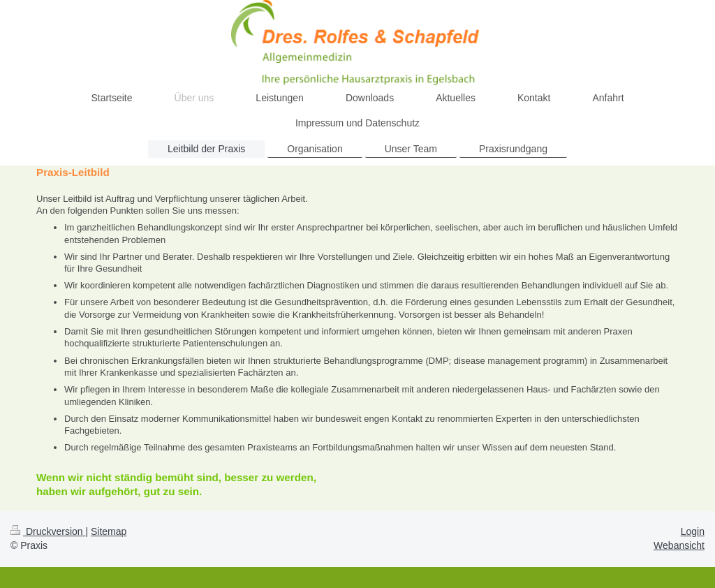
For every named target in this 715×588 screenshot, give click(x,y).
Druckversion (48, 531)
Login (693, 531)
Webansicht (679, 545)
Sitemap (109, 531)
